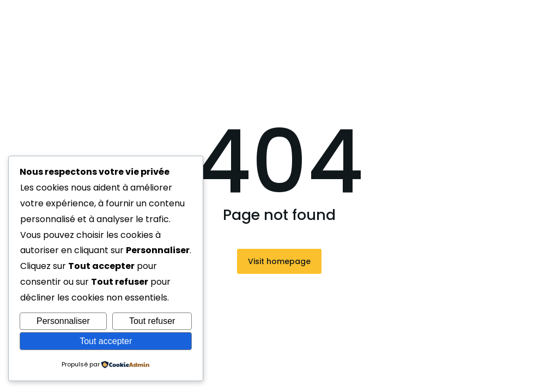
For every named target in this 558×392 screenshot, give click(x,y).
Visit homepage (279, 261)
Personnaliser (63, 321)
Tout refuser (152, 321)
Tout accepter (106, 341)
